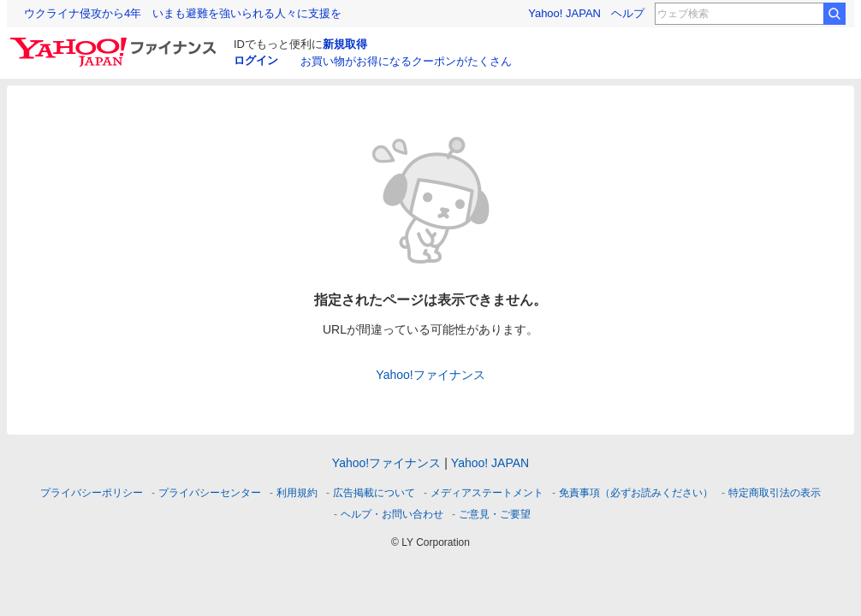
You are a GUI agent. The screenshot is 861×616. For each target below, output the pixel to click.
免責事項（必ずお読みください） (636, 493)
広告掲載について (374, 493)
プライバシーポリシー (92, 493)
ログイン (256, 60)
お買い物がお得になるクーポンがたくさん (406, 61)
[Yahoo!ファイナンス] (116, 42)
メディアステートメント (487, 493)
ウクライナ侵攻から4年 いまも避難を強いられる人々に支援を (183, 13)
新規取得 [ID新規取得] (345, 44)
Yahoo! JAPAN (564, 13)
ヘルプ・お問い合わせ (392, 514)
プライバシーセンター (210, 493)
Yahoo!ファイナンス (430, 375)
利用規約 (297, 493)
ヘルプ (628, 13)
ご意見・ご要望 (495, 514)
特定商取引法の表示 (775, 493)
